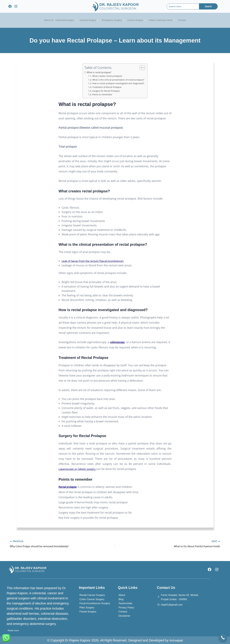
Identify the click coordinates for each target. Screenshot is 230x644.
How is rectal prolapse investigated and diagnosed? (118, 83)
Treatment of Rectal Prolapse (107, 87)
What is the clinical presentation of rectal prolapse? (118, 80)
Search (208, 6)
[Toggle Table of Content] (141, 68)
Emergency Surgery (113, 20)
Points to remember (102, 94)
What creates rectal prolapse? (107, 76)
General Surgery (88, 20)
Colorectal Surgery (63, 20)
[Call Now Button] (223, 638)
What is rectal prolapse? (100, 72)
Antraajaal (176, 640)
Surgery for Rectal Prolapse (106, 91)
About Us (44, 20)
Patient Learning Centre (165, 20)
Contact (186, 20)
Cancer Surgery (138, 20)
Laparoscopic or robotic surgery (79, 469)
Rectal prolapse (68, 486)
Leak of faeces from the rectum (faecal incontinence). (95, 261)
